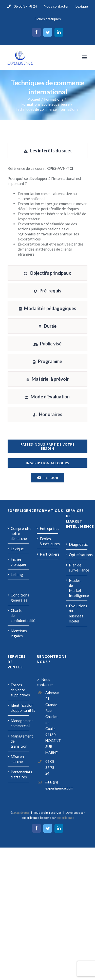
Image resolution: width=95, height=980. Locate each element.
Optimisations (77, 555)
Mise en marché (17, 759)
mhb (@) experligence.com (52, 785)
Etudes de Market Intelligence (77, 588)
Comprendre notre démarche (19, 533)
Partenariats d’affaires (19, 774)
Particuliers (48, 554)
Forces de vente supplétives (19, 690)
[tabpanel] (48, 213)
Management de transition (19, 741)
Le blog (17, 575)
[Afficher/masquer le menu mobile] (85, 57)
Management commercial (19, 723)
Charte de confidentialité (19, 615)
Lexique (17, 549)
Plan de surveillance (77, 567)
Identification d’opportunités (19, 708)
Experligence (65, 818)
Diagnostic (77, 544)
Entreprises (48, 528)
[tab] (48, 151)
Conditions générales (19, 597)
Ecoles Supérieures (48, 541)
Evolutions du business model (77, 613)
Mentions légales (19, 633)
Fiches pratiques (19, 562)
